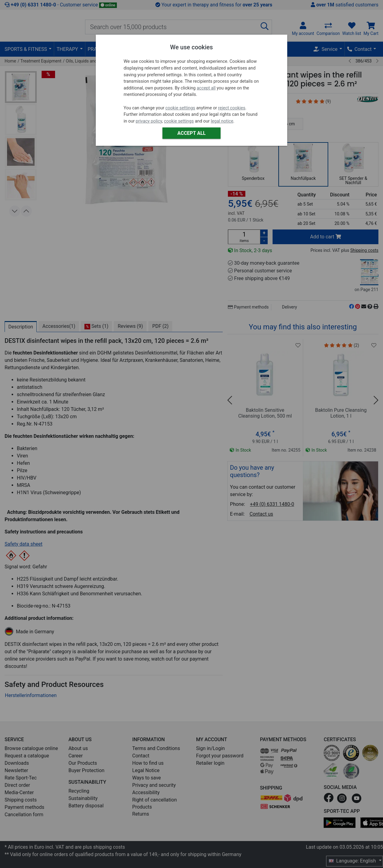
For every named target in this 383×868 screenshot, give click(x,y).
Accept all (191, 133)
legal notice (222, 121)
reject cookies (232, 108)
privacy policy (149, 121)
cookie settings (180, 108)
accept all (206, 88)
